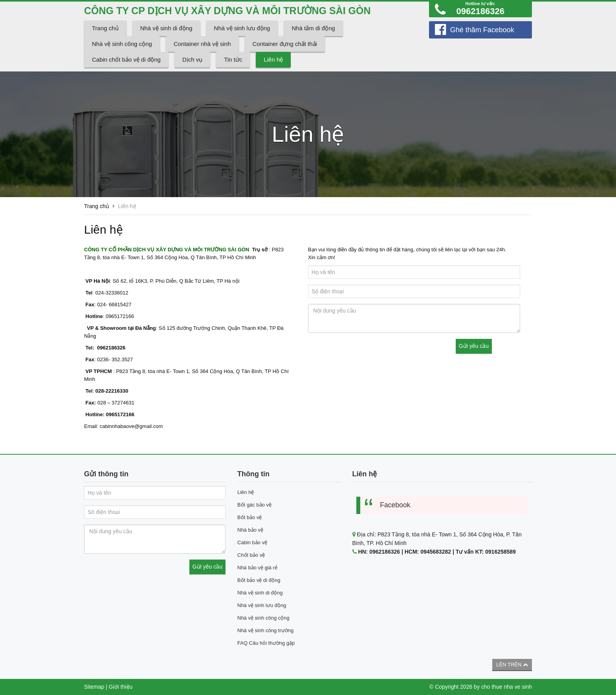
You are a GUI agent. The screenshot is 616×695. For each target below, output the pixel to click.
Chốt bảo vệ (251, 555)
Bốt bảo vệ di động (259, 580)
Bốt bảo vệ (249, 517)
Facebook (395, 505)
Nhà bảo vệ (250, 530)
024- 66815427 (114, 305)
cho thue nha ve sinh (507, 687)
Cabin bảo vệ (252, 542)
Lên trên (512, 665)
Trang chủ (105, 28)
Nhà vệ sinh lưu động (242, 28)
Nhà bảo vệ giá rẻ (257, 568)
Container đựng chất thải (285, 44)
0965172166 (119, 316)
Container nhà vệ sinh (202, 44)
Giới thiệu (121, 687)
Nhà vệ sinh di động (166, 28)
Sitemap (94, 687)
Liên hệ (273, 59)
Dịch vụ (192, 59)
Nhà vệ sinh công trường (265, 630)
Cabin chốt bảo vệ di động (126, 59)
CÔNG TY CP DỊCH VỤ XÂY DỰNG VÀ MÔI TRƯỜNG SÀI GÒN (228, 11)
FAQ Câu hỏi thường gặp (266, 643)
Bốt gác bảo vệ (254, 505)
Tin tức (233, 59)
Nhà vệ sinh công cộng (122, 44)
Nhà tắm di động (313, 28)
